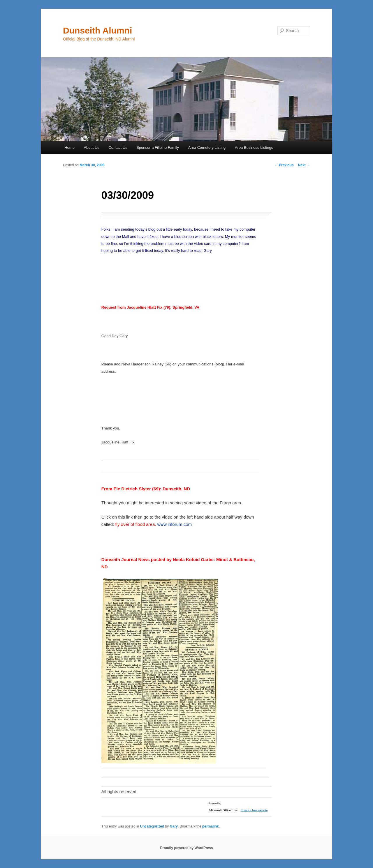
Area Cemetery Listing (207, 147)
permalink (211, 826)
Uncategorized (152, 826)
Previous (284, 165)
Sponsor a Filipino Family (158, 147)
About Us (91, 147)
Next (304, 165)
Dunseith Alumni (97, 30)
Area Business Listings (254, 147)
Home (70, 147)
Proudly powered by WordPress (186, 848)
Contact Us (118, 147)
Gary (174, 826)
